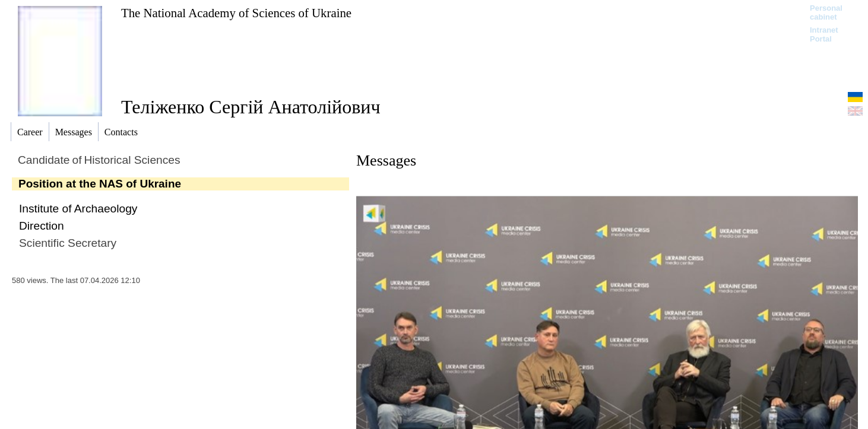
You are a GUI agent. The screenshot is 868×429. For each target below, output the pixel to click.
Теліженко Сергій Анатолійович (251, 107)
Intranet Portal (824, 34)
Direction (42, 226)
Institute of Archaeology (78, 209)
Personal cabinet (826, 12)
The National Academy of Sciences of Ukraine (236, 13)
